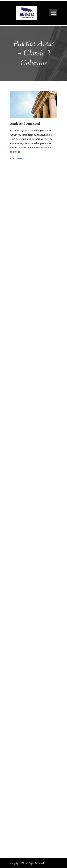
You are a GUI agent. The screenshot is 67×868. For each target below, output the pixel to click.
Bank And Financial (25, 124)
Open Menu (53, 13)
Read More (17, 158)
